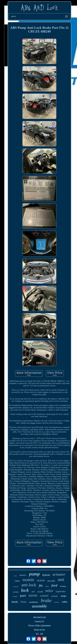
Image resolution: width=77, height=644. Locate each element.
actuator (59, 574)
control (44, 596)
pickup (16, 592)
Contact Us (39, 621)
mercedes (51, 581)
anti (61, 579)
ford (54, 585)
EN (37, 634)
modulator (34, 602)
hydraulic (16, 587)
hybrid (46, 575)
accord (40, 592)
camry (17, 581)
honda (15, 602)
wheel (15, 576)
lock (25, 590)
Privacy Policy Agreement (40, 625)
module (28, 580)
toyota (33, 595)
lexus (24, 602)
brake (46, 601)
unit (33, 592)
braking (63, 586)
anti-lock (29, 585)
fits (41, 586)
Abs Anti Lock (39, 617)
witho (65, 602)
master (23, 575)
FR (42, 634)
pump (34, 574)
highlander (61, 591)
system (41, 580)
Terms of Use (40, 630)
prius (47, 586)
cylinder (55, 596)
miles (49, 591)
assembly (40, 606)
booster (57, 602)
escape (15, 596)
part (23, 596)
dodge (64, 596)
